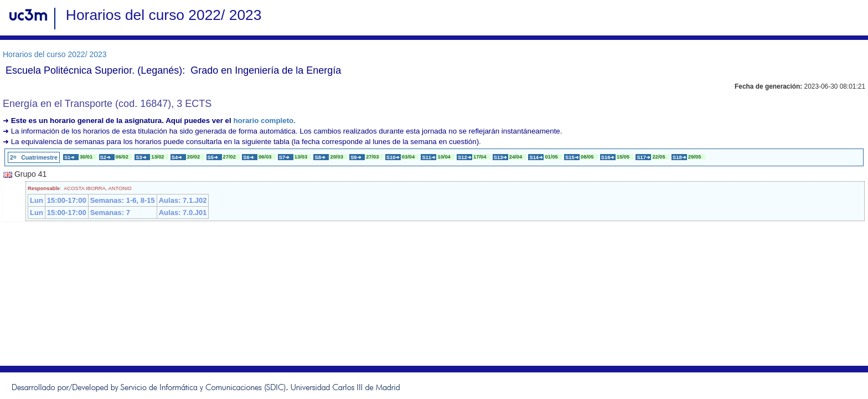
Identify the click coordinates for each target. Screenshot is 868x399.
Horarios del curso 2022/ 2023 (55, 54)
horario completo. (264, 121)
